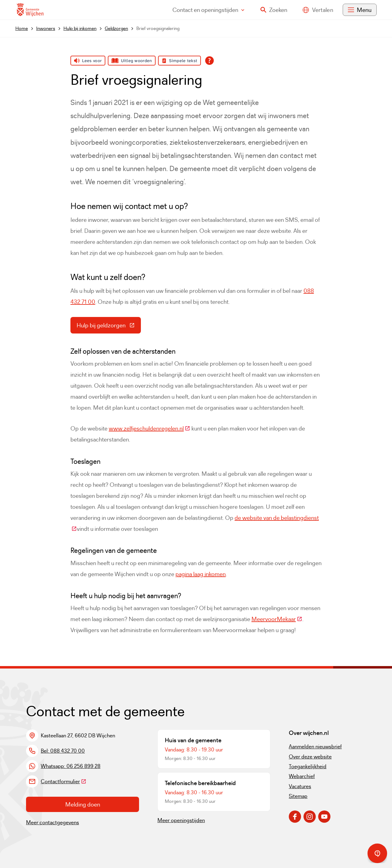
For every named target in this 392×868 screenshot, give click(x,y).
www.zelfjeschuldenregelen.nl (149, 428)
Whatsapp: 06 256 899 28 (71, 766)
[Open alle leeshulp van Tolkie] (209, 61)
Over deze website (310, 757)
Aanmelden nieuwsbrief (315, 747)
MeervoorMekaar (277, 619)
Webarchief (302, 776)
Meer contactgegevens (53, 822)
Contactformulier (64, 781)
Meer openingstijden (181, 820)
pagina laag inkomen (201, 574)
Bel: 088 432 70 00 (63, 751)
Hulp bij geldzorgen (109, 327)
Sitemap (298, 796)
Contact (208, 10)
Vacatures (300, 786)
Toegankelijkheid (308, 766)
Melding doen (83, 804)
